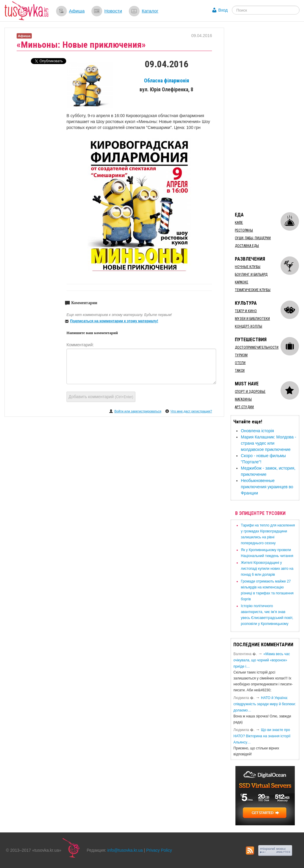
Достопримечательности (257, 347)
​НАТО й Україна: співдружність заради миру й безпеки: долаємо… (265, 704)
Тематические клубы (253, 290)
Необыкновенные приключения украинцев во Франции (267, 487)
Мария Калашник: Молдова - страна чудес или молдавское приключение (268, 443)
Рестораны (244, 230)
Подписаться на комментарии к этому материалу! (114, 321)
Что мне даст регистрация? (191, 411)
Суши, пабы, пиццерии (253, 238)
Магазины (243, 399)
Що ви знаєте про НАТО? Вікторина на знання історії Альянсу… (262, 736)
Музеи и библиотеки (252, 319)
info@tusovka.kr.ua (125, 850)
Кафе (239, 223)
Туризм (241, 355)
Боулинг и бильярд (251, 275)
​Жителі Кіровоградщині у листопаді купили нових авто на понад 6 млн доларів (267, 569)
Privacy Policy (159, 850)
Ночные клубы (248, 267)
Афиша (77, 11)
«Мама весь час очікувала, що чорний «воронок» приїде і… (262, 660)
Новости (113, 11)
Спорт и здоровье (250, 392)
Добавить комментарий (101, 397)
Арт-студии (244, 407)
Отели (240, 363)
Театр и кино (246, 311)
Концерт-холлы (248, 326)
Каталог (150, 11)
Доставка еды (247, 246)
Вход (223, 10)
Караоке (242, 282)
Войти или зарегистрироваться (138, 411)
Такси (240, 371)
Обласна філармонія (167, 81)
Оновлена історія (257, 431)
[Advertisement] (267, 117)
